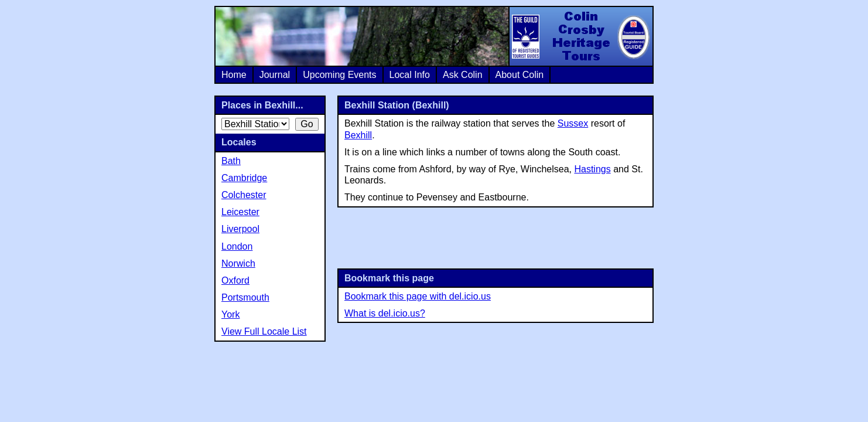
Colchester (244, 195)
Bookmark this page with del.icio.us (418, 296)
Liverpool (240, 229)
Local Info (410, 75)
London (237, 246)
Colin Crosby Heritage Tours (580, 36)
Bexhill (358, 135)
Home (234, 75)
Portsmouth (245, 297)
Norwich (238, 263)
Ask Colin (463, 75)
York (230, 314)
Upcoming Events (339, 75)
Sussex (573, 123)
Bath (231, 161)
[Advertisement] (495, 237)
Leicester (240, 212)
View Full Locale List (264, 331)
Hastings (592, 169)
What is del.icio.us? (385, 313)
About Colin (520, 75)
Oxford (235, 280)
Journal (275, 75)
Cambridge (244, 178)
